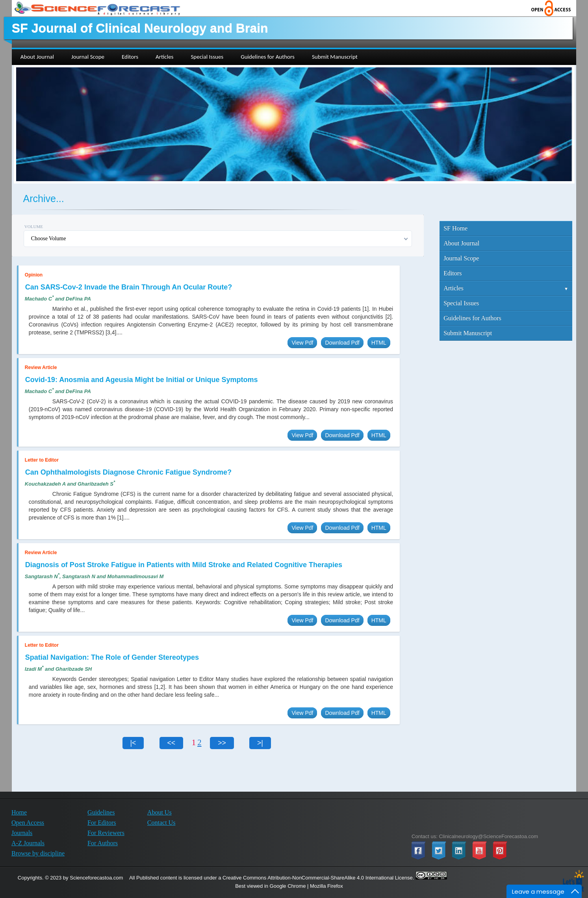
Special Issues (461, 303)
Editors (453, 273)
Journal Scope (461, 258)
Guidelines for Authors (472, 318)
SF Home (455, 228)
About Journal (461, 243)
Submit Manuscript (468, 333)
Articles (506, 288)
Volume (34, 226)
